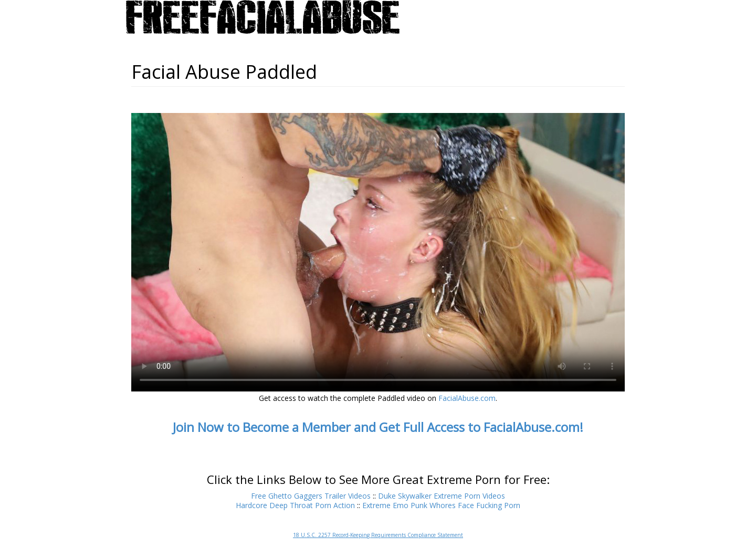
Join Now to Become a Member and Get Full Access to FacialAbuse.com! (378, 427)
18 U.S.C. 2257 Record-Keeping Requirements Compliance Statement (378, 535)
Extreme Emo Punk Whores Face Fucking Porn (441, 505)
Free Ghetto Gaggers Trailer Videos (311, 496)
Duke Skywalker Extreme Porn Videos (442, 496)
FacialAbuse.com (467, 398)
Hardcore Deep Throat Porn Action (295, 505)
